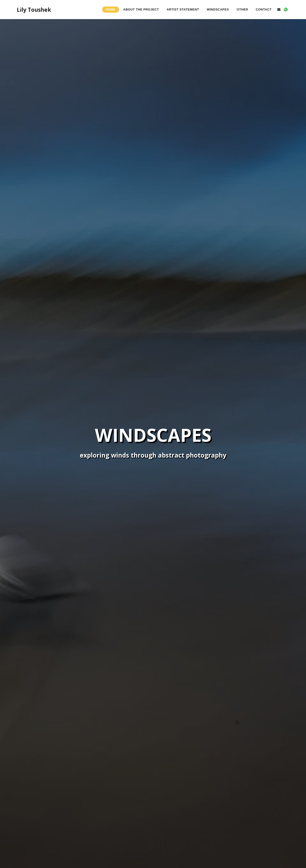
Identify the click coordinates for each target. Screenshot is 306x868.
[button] (279, 9)
